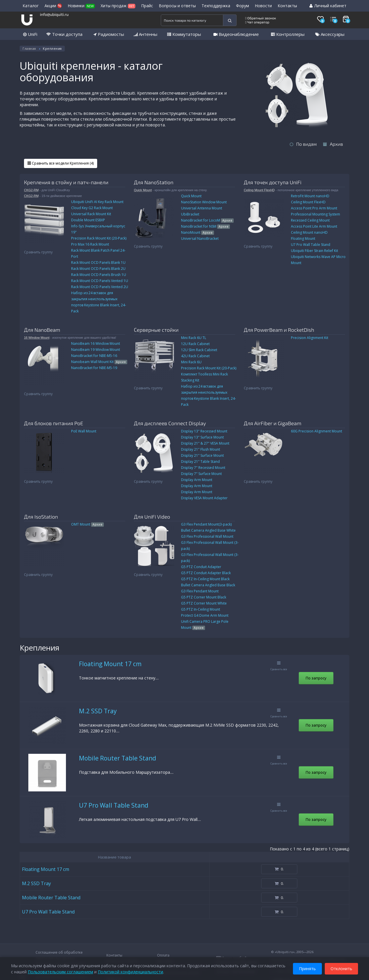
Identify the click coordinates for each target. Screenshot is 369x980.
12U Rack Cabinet (195, 344)
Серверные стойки (156, 330)
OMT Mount (87, 524)
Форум (242, 6)
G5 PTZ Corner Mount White (204, 603)
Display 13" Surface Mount (202, 437)
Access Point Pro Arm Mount (314, 208)
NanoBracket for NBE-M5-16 (94, 356)
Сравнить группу (38, 252)
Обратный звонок (261, 18)
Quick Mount (143, 190)
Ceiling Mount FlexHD (259, 190)
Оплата (163, 955)
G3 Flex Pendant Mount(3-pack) (206, 524)
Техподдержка (216, 6)
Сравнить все (279, 666)
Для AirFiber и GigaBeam (273, 423)
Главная (29, 48)
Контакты (287, 6)
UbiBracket (190, 214)
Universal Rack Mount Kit (91, 214)
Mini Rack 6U (191, 362)
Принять (307, 968)
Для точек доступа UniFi (273, 182)
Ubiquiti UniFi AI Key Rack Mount (97, 202)
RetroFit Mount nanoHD (310, 196)
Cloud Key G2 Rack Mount (92, 208)
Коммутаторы (184, 34)
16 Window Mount (37, 338)
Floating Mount (303, 238)
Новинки (81, 6)
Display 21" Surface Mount (202, 455)
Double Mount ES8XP (88, 220)
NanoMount (198, 232)
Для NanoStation (154, 182)
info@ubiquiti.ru (54, 14)
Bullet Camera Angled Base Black (208, 585)
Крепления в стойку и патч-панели (66, 182)
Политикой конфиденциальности (130, 971)
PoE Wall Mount (84, 431)
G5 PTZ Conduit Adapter (201, 567)
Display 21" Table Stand (200, 462)
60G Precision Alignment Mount (317, 431)
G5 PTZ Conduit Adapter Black (206, 573)
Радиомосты (109, 34)
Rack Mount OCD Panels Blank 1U (98, 262)
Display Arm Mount (197, 480)
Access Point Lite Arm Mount (314, 226)
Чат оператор (257, 22)
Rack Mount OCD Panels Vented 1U (100, 281)
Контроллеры (288, 34)
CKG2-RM (31, 190)
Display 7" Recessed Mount (203, 468)
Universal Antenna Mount (202, 208)
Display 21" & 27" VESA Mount (205, 443)
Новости (263, 6)
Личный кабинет (328, 6)
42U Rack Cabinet (195, 356)
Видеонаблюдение (236, 34)
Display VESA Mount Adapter (204, 498)
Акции (53, 6)
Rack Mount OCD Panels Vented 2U (100, 287)
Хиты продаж (118, 6)
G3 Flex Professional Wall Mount (207, 536)
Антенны (145, 34)
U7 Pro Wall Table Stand (311, 245)
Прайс (147, 6)
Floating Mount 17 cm (110, 664)
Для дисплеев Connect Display (170, 423)
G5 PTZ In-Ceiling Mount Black (205, 579)
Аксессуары (330, 34)
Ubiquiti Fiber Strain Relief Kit (314, 251)
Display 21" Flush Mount (201, 449)
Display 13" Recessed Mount (204, 431)
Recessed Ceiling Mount (310, 220)
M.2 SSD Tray (98, 711)
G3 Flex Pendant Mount (200, 591)
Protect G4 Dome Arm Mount (205, 615)
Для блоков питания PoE (54, 423)
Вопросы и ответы (177, 6)
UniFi (30, 34)
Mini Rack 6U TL (194, 338)
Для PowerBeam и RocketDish (279, 330)
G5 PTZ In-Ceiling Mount (201, 609)
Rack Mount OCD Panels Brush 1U (99, 275)
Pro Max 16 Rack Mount (90, 244)
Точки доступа (64, 34)
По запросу (316, 678)
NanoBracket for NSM (205, 226)
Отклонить (341, 968)
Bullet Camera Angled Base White (208, 530)
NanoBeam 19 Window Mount (96, 350)
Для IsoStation (41, 517)
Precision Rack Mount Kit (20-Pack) (99, 238)
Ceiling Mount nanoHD (309, 232)
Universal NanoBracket (200, 238)
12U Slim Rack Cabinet (199, 350)
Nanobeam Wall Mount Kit (99, 362)
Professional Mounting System (316, 214)
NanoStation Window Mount (204, 202)
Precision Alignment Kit (310, 338)
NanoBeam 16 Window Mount (96, 343)
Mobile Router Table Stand (118, 758)
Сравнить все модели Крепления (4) (61, 163)
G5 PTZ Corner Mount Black (204, 597)
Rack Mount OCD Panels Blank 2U (98, 269)
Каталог (31, 6)
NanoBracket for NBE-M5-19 (94, 368)
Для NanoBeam (42, 330)
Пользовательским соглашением (60, 971)
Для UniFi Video (152, 517)
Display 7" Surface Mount (201, 474)
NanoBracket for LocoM (207, 220)
